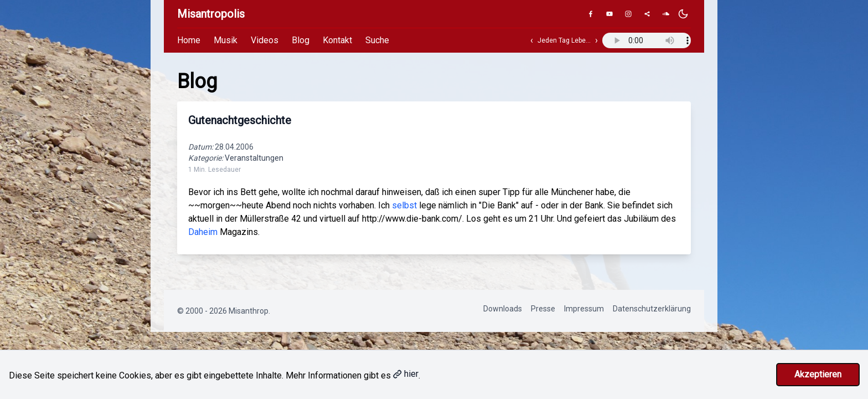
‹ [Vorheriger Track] (532, 40)
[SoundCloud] (666, 14)
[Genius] (647, 14)
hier (406, 374)
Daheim (203, 232)
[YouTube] (609, 14)
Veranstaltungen (254, 158)
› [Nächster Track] (596, 40)
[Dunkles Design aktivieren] (683, 14)
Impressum (584, 309)
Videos (265, 40)
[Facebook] (591, 14)
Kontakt (337, 40)
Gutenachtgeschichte (240, 120)
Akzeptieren (818, 374)
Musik (226, 40)
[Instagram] (628, 14)
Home (189, 40)
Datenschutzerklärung (652, 309)
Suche (377, 40)
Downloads (503, 309)
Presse (543, 309)
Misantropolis (211, 14)
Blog (301, 40)
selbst (404, 205)
